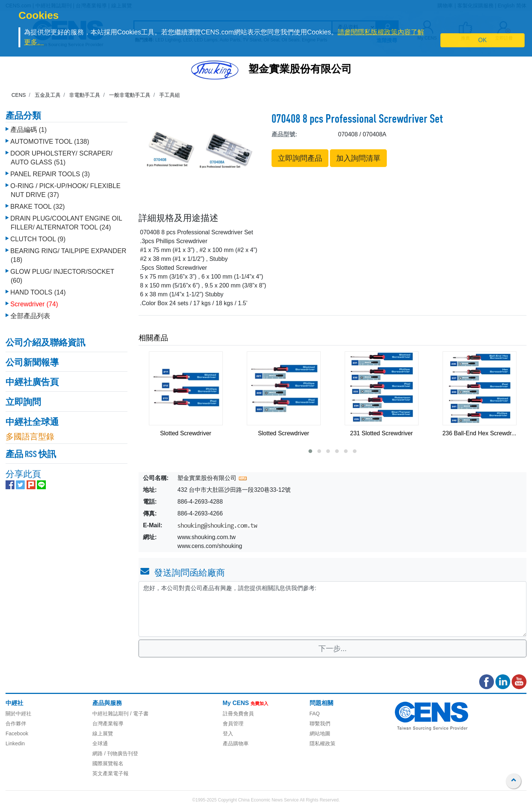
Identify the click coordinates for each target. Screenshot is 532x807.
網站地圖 (320, 733)
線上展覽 (103, 733)
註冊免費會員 (238, 714)
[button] (310, 451)
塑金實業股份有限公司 (300, 70)
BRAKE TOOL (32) (37, 205)
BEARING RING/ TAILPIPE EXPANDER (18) (68, 253)
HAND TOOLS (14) (38, 290)
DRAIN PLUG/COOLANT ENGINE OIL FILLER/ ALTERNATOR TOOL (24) (66, 221)
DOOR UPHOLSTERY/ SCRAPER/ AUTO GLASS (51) (61, 156)
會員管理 (233, 723)
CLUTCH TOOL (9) (38, 237)
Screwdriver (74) (34, 302)
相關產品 (153, 338)
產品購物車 (236, 743)
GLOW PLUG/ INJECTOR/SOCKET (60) (62, 274)
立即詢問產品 (300, 158)
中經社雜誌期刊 (110, 714)
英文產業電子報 (110, 773)
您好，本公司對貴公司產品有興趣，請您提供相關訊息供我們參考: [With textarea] (332, 609)
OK (482, 40)
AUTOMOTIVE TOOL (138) (50, 140)
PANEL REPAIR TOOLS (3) (50, 172)
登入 (228, 733)
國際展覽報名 (108, 763)
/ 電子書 (139, 714)
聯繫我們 (320, 723)
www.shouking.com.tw (206, 537)
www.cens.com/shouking (210, 546)
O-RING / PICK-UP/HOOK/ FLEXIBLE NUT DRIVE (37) (65, 188)
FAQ (315, 714)
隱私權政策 (323, 743)
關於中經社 (18, 714)
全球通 (100, 743)
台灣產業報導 (108, 723)
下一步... (333, 648)
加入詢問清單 (358, 158)
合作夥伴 (16, 723)
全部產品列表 (30, 314)
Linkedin (15, 743)
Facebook (17, 733)
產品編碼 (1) (28, 128)
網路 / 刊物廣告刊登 (115, 753)
